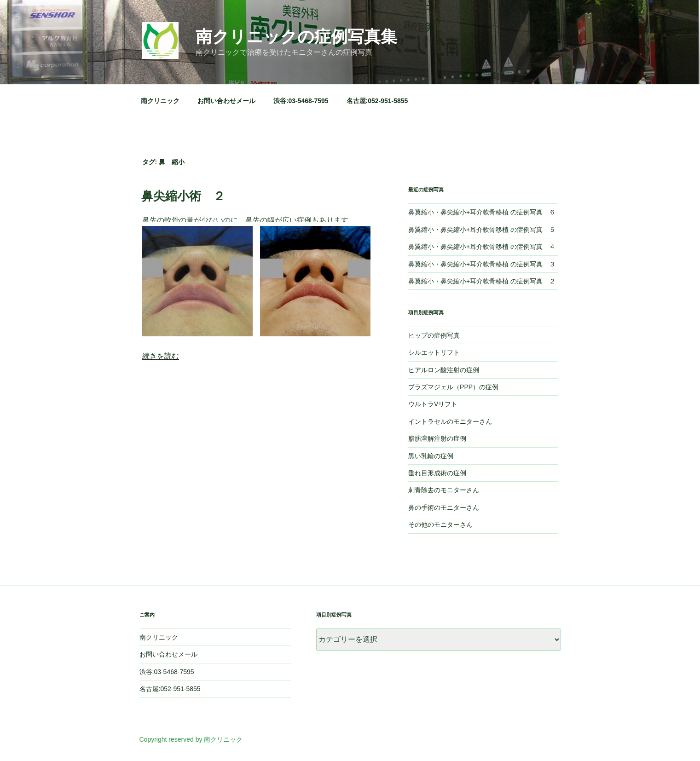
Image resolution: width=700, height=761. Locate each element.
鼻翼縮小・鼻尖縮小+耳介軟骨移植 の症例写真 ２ (482, 281)
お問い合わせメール (226, 101)
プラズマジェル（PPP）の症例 (453, 387)
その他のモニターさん (440, 525)
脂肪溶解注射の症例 (437, 438)
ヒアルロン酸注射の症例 (444, 370)
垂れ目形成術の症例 (437, 473)
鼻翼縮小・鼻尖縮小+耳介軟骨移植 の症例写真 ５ (482, 230)
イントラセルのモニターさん (450, 421)
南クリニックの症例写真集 (296, 37)
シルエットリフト (434, 352)
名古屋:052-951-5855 (377, 101)
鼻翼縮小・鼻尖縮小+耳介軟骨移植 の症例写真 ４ (482, 247)
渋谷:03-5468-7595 (301, 101)
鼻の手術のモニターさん (444, 507)
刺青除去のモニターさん (444, 490)
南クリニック (160, 101)
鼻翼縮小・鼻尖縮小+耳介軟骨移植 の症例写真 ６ (482, 212)
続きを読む (161, 356)
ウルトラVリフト (433, 404)
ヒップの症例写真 (434, 335)
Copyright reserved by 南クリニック (191, 739)
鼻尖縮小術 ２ (183, 196)
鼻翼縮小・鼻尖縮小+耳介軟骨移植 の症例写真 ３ (482, 264)
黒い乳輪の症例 (431, 456)
